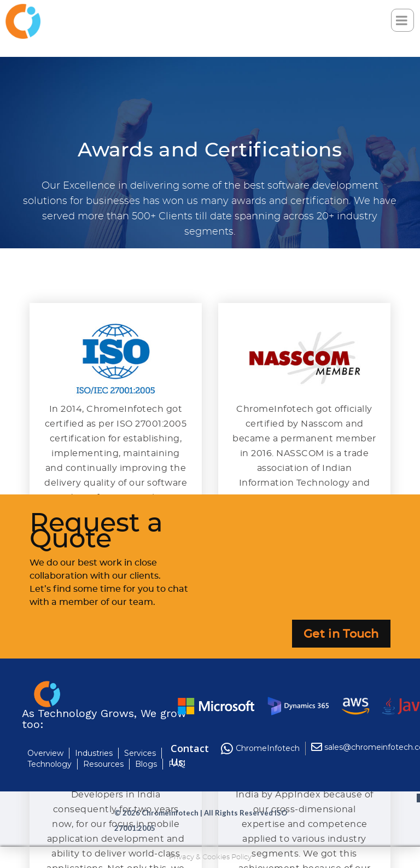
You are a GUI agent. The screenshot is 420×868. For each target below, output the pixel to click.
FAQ (177, 764)
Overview (45, 753)
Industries (94, 753)
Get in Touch (341, 634)
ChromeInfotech (268, 748)
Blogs (146, 764)
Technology (49, 764)
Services (140, 753)
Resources (103, 764)
